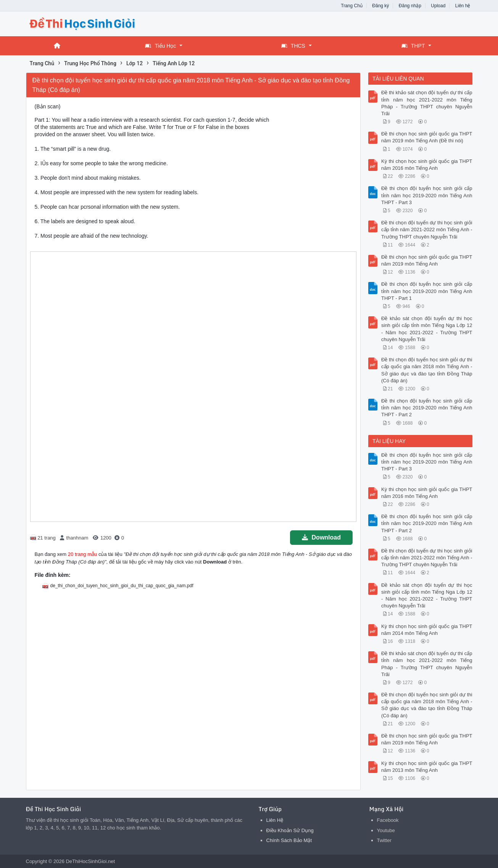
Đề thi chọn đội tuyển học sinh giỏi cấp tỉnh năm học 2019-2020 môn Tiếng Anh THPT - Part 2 (427, 408)
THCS (293, 46)
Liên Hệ (275, 820)
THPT (413, 46)
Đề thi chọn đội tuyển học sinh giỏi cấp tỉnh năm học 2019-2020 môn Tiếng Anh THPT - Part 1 (427, 291)
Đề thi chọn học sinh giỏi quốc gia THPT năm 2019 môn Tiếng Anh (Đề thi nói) (427, 137)
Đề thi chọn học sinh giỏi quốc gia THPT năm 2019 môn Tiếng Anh (427, 260)
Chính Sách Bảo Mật (289, 840)
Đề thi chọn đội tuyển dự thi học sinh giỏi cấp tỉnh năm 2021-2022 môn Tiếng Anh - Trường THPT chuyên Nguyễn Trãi (427, 229)
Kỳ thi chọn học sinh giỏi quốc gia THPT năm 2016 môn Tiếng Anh (427, 165)
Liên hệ (463, 6)
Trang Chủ (352, 6)
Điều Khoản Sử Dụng (290, 830)
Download (321, 537)
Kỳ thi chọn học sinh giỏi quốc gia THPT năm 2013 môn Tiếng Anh (427, 767)
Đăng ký (380, 6)
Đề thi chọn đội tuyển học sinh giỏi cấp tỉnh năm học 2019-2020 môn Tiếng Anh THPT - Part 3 (427, 195)
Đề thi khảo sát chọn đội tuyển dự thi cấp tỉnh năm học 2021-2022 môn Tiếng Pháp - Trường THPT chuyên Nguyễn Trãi (427, 103)
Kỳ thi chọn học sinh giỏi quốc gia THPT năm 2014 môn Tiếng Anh (427, 630)
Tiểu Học (160, 46)
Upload (438, 6)
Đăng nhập (410, 6)
